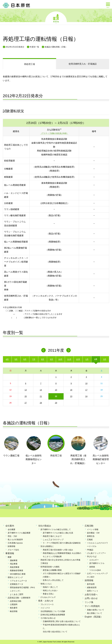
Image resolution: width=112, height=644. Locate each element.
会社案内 (10, 526)
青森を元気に (48, 594)
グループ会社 (13, 550)
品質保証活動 (16, 601)
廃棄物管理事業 (17, 570)
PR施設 (90, 550)
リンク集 (89, 602)
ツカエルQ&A (95, 570)
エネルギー (94, 560)
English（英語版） (94, 617)
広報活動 (89, 526)
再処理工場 (29, 64)
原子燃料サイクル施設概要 (19, 533)
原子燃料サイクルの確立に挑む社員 (58, 533)
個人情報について (95, 613)
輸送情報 (14, 611)
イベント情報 (93, 529)
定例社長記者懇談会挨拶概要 (53, 615)
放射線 (92, 567)
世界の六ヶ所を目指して (53, 580)
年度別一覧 (34, 47)
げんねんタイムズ (48, 597)
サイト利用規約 (92, 606)
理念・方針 (12, 536)
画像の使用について (95, 610)
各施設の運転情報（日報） (56, 47)
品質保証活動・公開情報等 (19, 598)
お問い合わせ (91, 598)
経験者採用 (92, 587)
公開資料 (14, 604)
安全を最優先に (47, 546)
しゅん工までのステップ (53, 540)
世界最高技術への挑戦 (50, 567)
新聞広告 (91, 536)
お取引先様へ (91, 595)
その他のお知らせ (48, 618)
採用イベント (93, 591)
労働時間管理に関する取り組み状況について (62, 621)
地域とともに (46, 584)
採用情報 (89, 580)
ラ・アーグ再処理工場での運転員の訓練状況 (62, 543)
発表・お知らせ (46, 601)
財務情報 (11, 546)
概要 (10, 557)
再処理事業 (15, 567)
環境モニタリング (15, 577)
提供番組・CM (93, 533)
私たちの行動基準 (15, 540)
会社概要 (11, 529)
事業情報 (56, 22)
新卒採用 (91, 584)
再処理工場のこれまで (52, 536)
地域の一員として (50, 587)
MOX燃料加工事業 (18, 574)
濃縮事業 (14, 560)
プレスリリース (47, 604)
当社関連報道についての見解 (53, 611)
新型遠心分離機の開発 (52, 570)
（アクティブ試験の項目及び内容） (54, 133)
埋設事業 (14, 564)
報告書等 (14, 608)
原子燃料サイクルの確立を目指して (56, 529)
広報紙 (90, 540)
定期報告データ (17, 584)
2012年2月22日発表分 (15, 47)
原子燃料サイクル (97, 563)
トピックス (45, 608)
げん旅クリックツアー (96, 553)
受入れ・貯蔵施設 (83, 64)
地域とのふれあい (50, 590)
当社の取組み (45, 526)
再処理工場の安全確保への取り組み (58, 550)
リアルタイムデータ (18, 581)
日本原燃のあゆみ (15, 543)
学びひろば (92, 556)
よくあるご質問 (17, 594)
